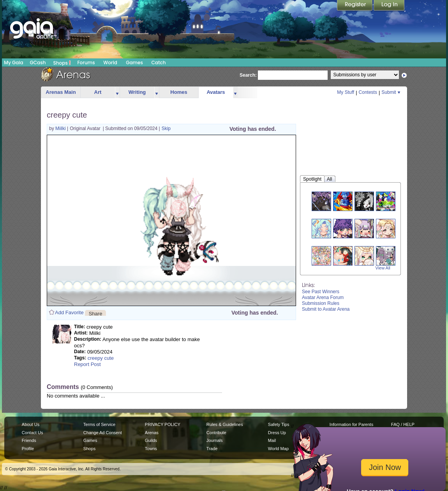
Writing (137, 92)
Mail (272, 440)
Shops (62, 63)
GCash (38, 62)
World (110, 62)
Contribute (216, 433)
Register (355, 6)
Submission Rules (321, 303)
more (117, 92)
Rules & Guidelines (225, 424)
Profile (28, 449)
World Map (278, 449)
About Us (31, 424)
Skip (166, 128)
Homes (179, 92)
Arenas (152, 433)
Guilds (151, 440)
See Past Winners (321, 292)
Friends (29, 440)
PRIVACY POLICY (163, 424)
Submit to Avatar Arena (326, 309)
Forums (86, 62)
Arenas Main (61, 92)
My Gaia (13, 62)
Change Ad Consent (103, 433)
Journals (215, 440)
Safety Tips (279, 424)
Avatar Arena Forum (323, 297)
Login (389, 6)
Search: (248, 75)
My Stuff (346, 92)
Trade (212, 449)
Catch (159, 62)
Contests (368, 92)
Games (134, 62)
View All (383, 268)
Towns (151, 449)
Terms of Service (99, 424)
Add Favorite (69, 312)
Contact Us (33, 433)
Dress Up (277, 433)
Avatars (216, 92)
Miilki (61, 128)
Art (98, 92)
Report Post (87, 364)
